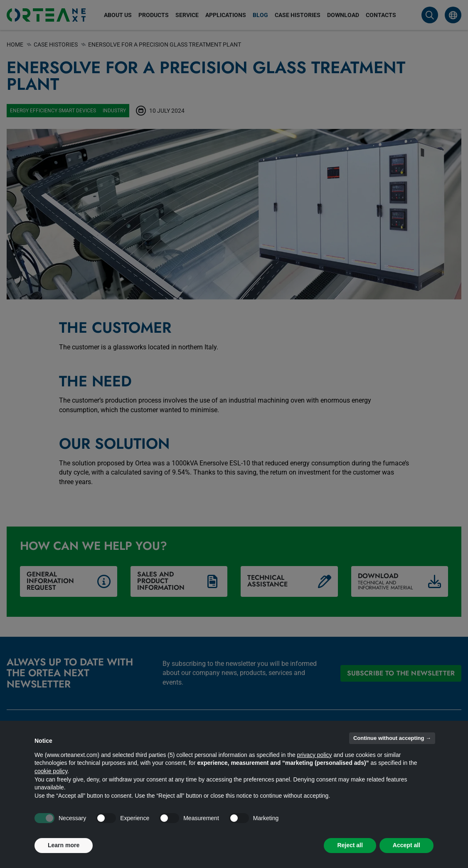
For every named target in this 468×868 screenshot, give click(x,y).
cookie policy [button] (51, 771)
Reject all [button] (350, 845)
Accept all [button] (406, 845)
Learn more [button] (64, 845)
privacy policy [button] (315, 755)
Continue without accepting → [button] (392, 738)
